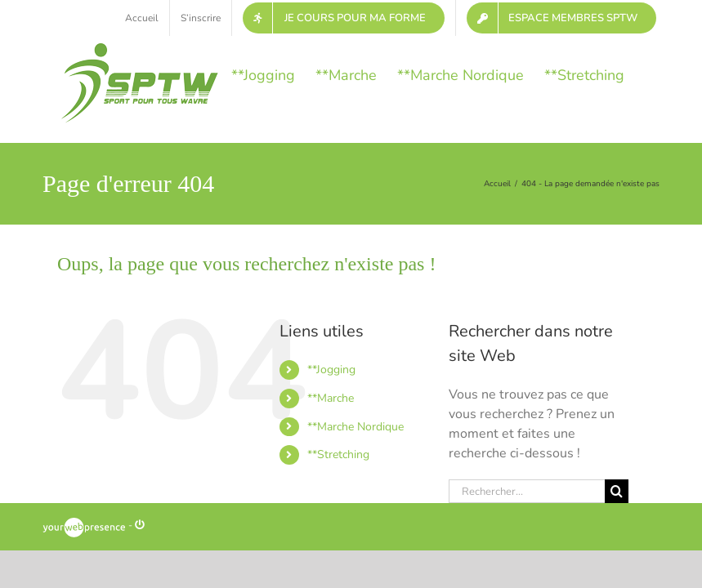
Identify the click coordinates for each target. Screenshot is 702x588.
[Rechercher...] (527, 491)
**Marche (331, 398)
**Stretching (338, 454)
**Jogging (331, 370)
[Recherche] (617, 491)
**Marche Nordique (355, 427)
